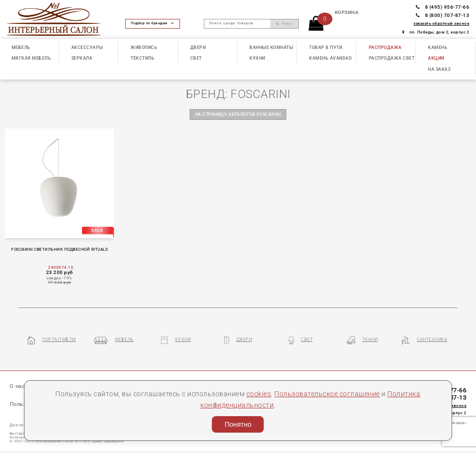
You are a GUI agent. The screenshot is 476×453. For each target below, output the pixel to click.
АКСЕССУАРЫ (87, 48)
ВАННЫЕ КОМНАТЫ (271, 48)
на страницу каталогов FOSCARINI (238, 114)
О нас (17, 386)
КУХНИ (257, 58)
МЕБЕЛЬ (21, 48)
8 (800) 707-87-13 (443, 15)
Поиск (284, 24)
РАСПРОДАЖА (385, 48)
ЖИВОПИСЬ (144, 48)
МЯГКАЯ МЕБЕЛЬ (32, 58)
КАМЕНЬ (438, 48)
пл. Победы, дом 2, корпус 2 (436, 32)
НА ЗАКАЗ (439, 69)
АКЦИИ (436, 58)
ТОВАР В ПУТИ (326, 48)
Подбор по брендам (152, 23)
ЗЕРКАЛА (82, 58)
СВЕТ (196, 58)
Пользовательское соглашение (327, 394)
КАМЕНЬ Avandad (330, 58)
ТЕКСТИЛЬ (142, 58)
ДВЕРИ (198, 48)
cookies (259, 394)
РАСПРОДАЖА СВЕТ (392, 58)
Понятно (238, 424)
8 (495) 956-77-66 (443, 7)
